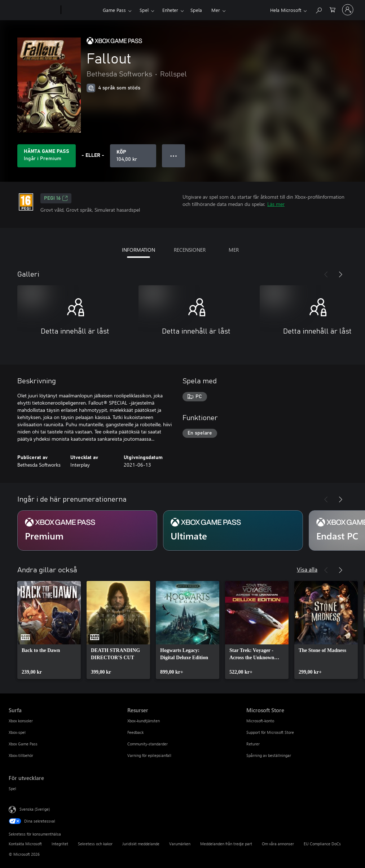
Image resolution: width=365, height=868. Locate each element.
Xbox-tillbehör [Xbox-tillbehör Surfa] (21, 755)
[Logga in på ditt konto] (348, 10)
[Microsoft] (33, 10)
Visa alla (307, 569)
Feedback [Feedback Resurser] (135, 732)
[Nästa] (340, 274)
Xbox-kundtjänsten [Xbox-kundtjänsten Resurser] (144, 721)
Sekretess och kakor (95, 844)
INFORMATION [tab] (138, 250)
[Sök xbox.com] (318, 9)
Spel (144, 10)
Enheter (170, 10)
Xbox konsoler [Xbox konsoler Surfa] (21, 721)
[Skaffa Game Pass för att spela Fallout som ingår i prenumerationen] (47, 156)
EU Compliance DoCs (322, 844)
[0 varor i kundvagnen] (333, 9)
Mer (216, 10)
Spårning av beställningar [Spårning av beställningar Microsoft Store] (269, 755)
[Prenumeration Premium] (87, 530)
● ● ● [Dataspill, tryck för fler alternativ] (174, 156)
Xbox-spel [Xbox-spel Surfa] (17, 732)
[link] (49, 630)
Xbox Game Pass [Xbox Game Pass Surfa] (23, 744)
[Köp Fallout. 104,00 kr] (133, 156)
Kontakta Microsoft (25, 844)
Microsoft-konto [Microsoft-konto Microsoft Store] (260, 721)
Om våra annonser (278, 844)
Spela (196, 10)
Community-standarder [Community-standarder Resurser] (148, 744)
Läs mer (276, 204)
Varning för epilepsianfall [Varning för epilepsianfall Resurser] (149, 755)
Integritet (60, 844)
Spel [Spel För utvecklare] (12, 788)
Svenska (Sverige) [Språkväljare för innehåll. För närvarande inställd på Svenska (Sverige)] (35, 809)
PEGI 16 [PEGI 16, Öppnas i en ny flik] (56, 198)
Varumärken (180, 844)
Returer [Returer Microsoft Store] (253, 744)
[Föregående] (326, 274)
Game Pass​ (114, 10)
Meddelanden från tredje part (226, 844)
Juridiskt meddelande (141, 844)
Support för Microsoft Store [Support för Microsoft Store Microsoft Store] (270, 732)
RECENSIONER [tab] (190, 250)
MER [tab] (234, 250)
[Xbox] (81, 10)
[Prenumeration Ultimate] (233, 530)
